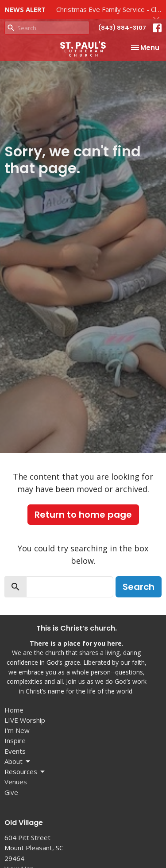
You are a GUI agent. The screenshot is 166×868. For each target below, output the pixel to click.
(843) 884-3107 (122, 28)
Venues (16, 782)
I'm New (17, 730)
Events (15, 751)
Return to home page (83, 515)
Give (11, 792)
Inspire (15, 740)
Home (14, 710)
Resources (25, 772)
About (18, 761)
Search (139, 587)
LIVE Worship (25, 720)
